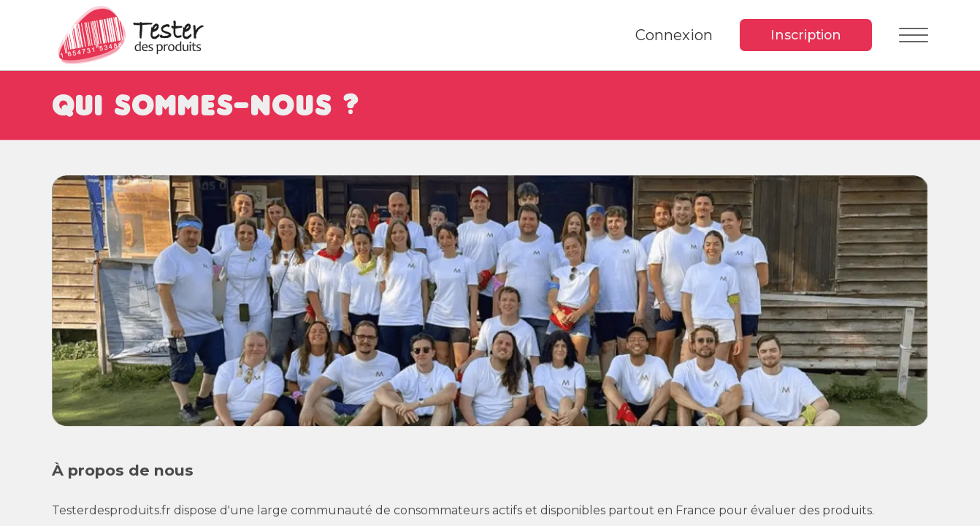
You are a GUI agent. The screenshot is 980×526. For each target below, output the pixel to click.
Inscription (806, 35)
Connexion (674, 35)
